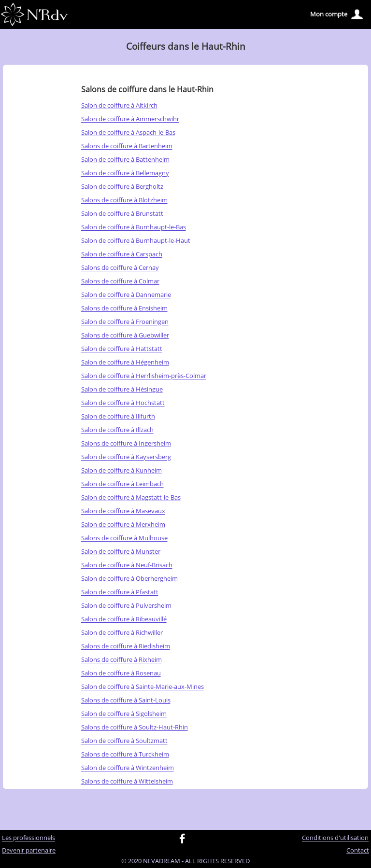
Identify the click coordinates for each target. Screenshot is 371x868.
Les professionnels (29, 838)
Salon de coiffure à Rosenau (121, 673)
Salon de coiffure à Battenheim (125, 160)
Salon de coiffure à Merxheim (123, 525)
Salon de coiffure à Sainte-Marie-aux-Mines (143, 687)
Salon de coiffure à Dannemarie (126, 295)
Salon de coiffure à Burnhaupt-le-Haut (136, 241)
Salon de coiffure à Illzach (117, 430)
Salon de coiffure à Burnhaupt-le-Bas (134, 227)
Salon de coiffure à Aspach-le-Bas (128, 133)
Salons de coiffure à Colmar (120, 281)
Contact (358, 851)
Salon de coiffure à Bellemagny (125, 173)
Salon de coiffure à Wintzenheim (128, 768)
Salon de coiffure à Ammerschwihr (130, 119)
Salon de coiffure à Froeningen (125, 322)
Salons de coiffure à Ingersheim (126, 444)
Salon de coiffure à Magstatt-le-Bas (131, 498)
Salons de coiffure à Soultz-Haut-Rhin (135, 728)
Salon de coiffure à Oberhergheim (129, 579)
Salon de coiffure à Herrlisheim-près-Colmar (144, 376)
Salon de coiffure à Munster (121, 552)
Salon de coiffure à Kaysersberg (126, 457)
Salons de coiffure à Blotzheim (124, 200)
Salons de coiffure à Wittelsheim (127, 782)
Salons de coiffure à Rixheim (121, 660)
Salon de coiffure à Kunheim (121, 471)
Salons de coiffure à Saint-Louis (126, 700)
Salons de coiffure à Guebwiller (125, 336)
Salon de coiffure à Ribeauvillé (124, 619)
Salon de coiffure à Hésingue (122, 390)
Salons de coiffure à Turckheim (125, 755)
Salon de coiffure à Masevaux (123, 511)
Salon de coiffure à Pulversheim (126, 606)
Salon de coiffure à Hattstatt (122, 349)
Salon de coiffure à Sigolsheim (124, 714)
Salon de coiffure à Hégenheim (125, 363)
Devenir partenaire (29, 851)
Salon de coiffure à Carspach (122, 254)
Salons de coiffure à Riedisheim (126, 646)
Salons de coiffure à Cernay (120, 268)
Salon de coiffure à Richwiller (122, 633)
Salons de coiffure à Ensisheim (124, 308)
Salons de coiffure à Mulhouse (124, 538)
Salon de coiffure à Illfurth (118, 417)
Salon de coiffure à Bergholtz (122, 187)
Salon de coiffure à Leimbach (122, 484)
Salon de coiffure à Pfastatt (120, 592)
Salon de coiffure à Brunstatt (122, 214)
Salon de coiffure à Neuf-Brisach (127, 565)
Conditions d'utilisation (335, 838)
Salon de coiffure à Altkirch (119, 106)
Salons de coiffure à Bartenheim (127, 146)
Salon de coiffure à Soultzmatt (124, 741)
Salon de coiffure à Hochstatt (123, 403)
